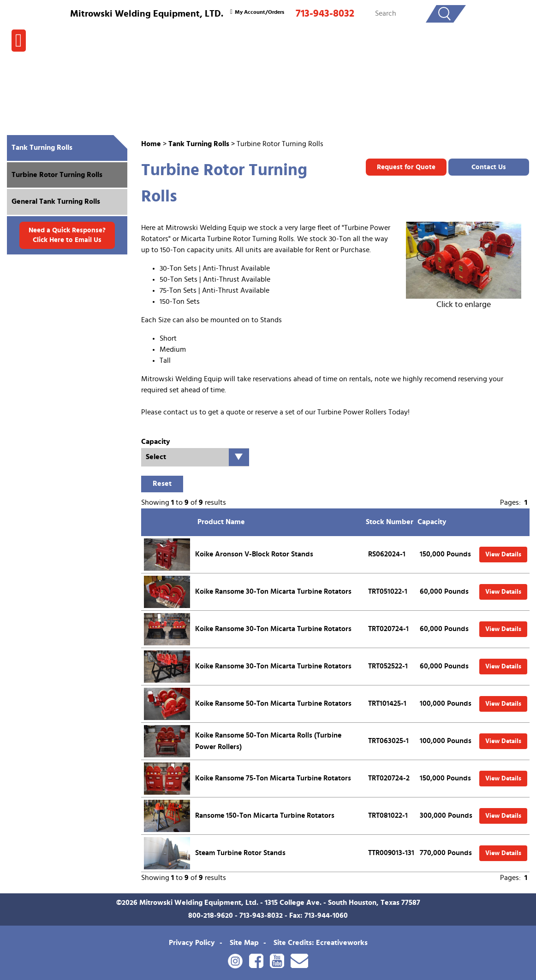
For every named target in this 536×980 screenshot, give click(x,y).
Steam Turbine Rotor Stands (240, 853)
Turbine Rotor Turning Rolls (57, 175)
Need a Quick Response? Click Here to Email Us (67, 235)
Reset (162, 484)
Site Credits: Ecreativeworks (321, 943)
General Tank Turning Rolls (56, 201)
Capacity (432, 522)
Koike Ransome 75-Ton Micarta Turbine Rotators (273, 778)
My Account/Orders (256, 12)
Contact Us (489, 167)
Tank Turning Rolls (199, 144)
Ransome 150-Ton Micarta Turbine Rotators (265, 815)
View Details (503, 555)
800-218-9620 (211, 915)
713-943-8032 (325, 13)
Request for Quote (406, 167)
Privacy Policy (192, 943)
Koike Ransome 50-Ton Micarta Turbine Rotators (273, 703)
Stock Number (390, 522)
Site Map (244, 943)
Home (151, 144)
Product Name (221, 522)
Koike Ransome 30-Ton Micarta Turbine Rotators (273, 591)
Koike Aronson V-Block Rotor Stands (254, 554)
